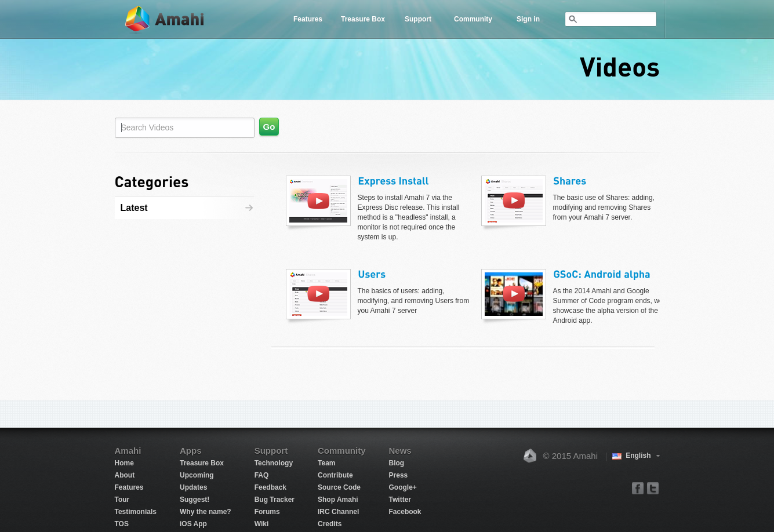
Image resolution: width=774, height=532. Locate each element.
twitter (653, 488)
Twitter (400, 500)
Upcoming (197, 475)
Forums (267, 512)
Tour (122, 500)
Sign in (528, 19)
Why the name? (206, 512)
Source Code (339, 487)
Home (124, 463)
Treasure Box (363, 19)
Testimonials (136, 512)
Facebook (405, 512)
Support (418, 19)
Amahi (165, 19)
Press (399, 475)
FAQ (262, 475)
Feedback (270, 487)
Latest (134, 208)
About (125, 475)
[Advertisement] (187, 289)
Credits (330, 524)
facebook (638, 488)
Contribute (335, 475)
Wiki (262, 524)
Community (473, 19)
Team (326, 463)
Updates (193, 487)
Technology (274, 463)
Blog (397, 463)
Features (308, 19)
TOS (122, 524)
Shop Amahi (338, 500)
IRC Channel (338, 512)
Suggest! (195, 500)
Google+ (403, 487)
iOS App (193, 524)
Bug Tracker (275, 500)
